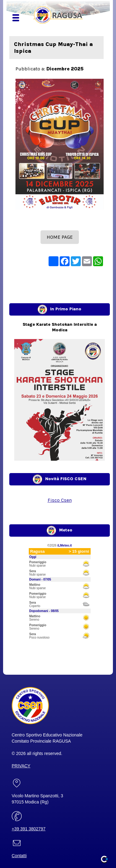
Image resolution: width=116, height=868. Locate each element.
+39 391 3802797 (29, 829)
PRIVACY (21, 766)
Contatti (19, 856)
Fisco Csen (60, 500)
